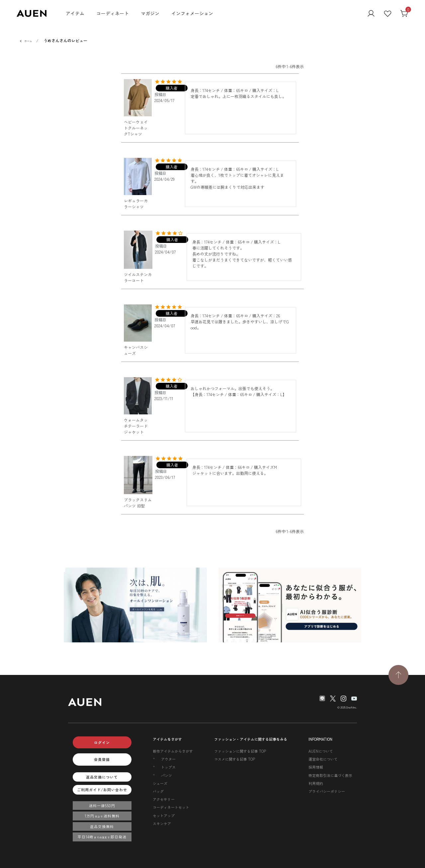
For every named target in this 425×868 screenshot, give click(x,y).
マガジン (150, 13)
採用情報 (316, 767)
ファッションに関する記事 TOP (240, 751)
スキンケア (162, 823)
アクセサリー (164, 799)
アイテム (75, 13)
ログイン (102, 742)
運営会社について (323, 759)
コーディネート (113, 13)
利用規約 (316, 783)
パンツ (167, 775)
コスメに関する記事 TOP (235, 759)
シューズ (160, 783)
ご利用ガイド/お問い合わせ (102, 790)
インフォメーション (192, 13)
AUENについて (321, 751)
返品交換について (102, 777)
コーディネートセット (171, 807)
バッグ (158, 791)
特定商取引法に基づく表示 (330, 775)
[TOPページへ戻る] (398, 675)
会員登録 (102, 759)
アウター (168, 759)
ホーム (28, 41)
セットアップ (164, 815)
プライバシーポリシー (327, 791)
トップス (168, 767)
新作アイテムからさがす (173, 751)
